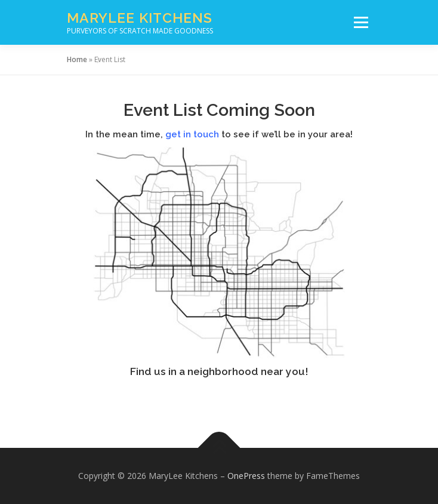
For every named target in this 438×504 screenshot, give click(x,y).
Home (77, 59)
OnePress (246, 476)
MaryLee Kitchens (140, 18)
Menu (360, 22)
